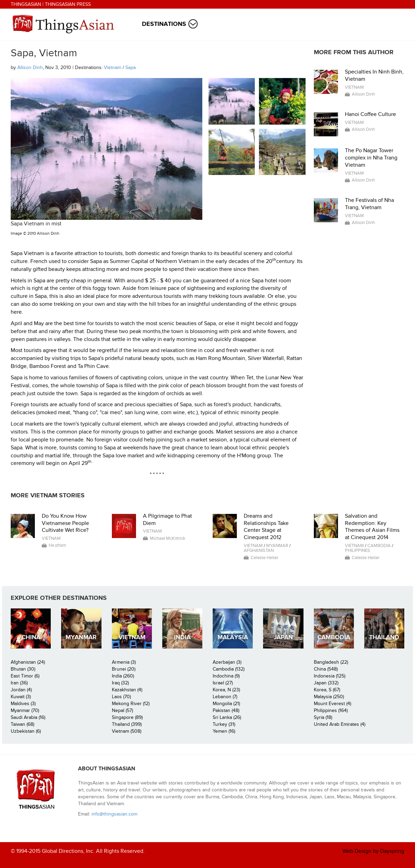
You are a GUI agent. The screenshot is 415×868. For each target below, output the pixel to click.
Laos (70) (121, 697)
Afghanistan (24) (28, 662)
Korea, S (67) (327, 690)
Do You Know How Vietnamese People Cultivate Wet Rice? (65, 523)
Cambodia (379, 546)
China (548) (326, 669)
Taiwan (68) (22, 724)
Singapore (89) (127, 717)
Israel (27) (223, 683)
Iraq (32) (120, 683)
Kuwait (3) (21, 697)
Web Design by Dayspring (373, 851)
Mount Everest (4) (332, 704)
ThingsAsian (26, 4)
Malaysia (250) (329, 697)
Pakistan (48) (226, 710)
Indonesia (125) (330, 676)
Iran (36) (19, 683)
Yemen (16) (224, 731)
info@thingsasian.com (114, 814)
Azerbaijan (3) (227, 662)
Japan (283, 637)
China (31, 637)
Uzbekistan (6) (26, 731)
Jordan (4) (21, 690)
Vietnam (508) (127, 731)
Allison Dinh (30, 67)
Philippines (358, 550)
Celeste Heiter (264, 558)
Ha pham (57, 545)
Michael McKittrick (168, 538)
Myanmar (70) (25, 710)
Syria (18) (323, 717)
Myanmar (277, 546)
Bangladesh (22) (331, 662)
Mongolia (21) (226, 704)
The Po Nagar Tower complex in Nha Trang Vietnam (371, 158)
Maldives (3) (23, 704)
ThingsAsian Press (68, 4)
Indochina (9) (226, 676)
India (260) (123, 676)
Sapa (131, 67)
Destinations (164, 24)
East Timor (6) (25, 676)
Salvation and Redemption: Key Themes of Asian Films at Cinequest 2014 (372, 527)
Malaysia (233, 637)
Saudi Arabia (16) (28, 717)
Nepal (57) (122, 710)
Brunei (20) (124, 669)
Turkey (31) (224, 724)
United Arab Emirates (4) (340, 724)
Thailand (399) (127, 724)
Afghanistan (259, 550)
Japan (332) (326, 683)
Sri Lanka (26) (227, 717)
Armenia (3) (124, 662)
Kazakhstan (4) (127, 690)
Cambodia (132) (229, 669)
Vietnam (113, 67)
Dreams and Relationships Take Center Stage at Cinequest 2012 (266, 527)
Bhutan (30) (23, 669)
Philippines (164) (331, 710)
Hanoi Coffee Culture (370, 114)
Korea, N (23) (226, 690)
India (182, 637)
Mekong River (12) (131, 704)
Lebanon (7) (225, 697)
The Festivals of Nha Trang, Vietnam (369, 204)
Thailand (384, 637)
